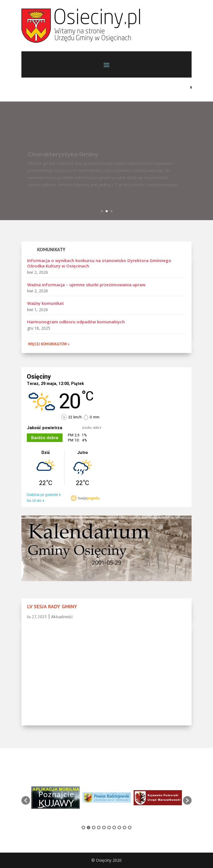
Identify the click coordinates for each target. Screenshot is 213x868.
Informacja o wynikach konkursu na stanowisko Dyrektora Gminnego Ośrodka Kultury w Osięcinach (99, 263)
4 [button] (99, 828)
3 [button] (94, 828)
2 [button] (89, 828)
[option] (56, 798)
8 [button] (119, 828)
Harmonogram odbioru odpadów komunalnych (76, 322)
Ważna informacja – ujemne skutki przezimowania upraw (86, 285)
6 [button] (109, 828)
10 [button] (130, 828)
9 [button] (124, 828)
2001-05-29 (107, 562)
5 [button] (104, 828)
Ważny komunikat (46, 303)
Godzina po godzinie (42, 495)
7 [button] (114, 828)
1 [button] (83, 828)
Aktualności (62, 617)
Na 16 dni (34, 501)
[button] (26, 800)
